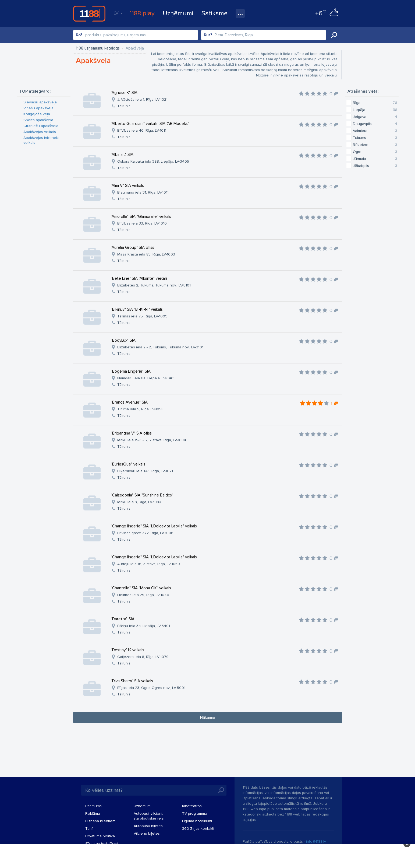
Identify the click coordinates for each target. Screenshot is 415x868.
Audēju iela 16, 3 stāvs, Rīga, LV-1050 (149, 564)
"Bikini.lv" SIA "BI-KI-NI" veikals (137, 309)
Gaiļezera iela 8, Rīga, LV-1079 (143, 657)
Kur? (208, 35)
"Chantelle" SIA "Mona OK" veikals (141, 588)
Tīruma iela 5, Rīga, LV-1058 (140, 409)
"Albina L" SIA (122, 155)
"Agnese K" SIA (124, 93)
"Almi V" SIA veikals (127, 185)
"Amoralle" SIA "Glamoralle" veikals (141, 216)
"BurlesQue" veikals (128, 464)
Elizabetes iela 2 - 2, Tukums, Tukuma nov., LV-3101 (160, 347)
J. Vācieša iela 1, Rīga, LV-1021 (142, 99)
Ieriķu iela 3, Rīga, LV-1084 (139, 502)
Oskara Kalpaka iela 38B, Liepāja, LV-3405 (153, 161)
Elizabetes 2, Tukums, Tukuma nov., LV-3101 (154, 285)
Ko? (79, 35)
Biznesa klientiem (100, 821)
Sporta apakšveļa (38, 120)
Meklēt (334, 35)
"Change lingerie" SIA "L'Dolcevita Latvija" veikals (154, 526)
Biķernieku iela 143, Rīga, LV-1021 (145, 471)
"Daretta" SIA (123, 619)
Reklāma (93, 813)
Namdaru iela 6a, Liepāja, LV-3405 (146, 378)
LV (118, 13)
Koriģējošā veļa (37, 114)
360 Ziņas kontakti (198, 829)
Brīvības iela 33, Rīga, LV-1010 (142, 223)
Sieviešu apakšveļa (40, 102)
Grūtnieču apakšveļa (41, 126)
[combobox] (136, 35)
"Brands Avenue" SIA (129, 402)
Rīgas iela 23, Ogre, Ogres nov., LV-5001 (151, 688)
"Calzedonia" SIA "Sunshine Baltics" (142, 495)
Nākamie (208, 717)
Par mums (93, 806)
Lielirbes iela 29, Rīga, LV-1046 (143, 595)
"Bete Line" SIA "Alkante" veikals (139, 278)
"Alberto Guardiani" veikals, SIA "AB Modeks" (150, 124)
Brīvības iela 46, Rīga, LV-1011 (142, 130)
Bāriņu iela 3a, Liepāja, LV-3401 (144, 626)
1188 (89, 13)
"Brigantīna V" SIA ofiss (131, 433)
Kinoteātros (192, 806)
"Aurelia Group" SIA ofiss (132, 247)
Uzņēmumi (178, 13)
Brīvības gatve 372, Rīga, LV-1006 (145, 533)
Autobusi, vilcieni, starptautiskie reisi (149, 816)
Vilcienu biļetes (147, 833)
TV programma (195, 813)
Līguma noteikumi (197, 821)
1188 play (142, 13)
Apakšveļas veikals (40, 132)
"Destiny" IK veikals (127, 650)
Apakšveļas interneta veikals (41, 140)
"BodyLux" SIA (123, 340)
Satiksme (214, 13)
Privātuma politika (100, 836)
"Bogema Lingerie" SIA (131, 371)
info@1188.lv (316, 841)
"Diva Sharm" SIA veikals (132, 681)
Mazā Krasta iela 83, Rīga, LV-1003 (146, 254)
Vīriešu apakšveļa (38, 108)
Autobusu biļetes (148, 826)
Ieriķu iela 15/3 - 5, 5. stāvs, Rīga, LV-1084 (152, 440)
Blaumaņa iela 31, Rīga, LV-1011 (143, 192)
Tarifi (89, 829)
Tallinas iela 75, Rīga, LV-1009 (142, 316)
